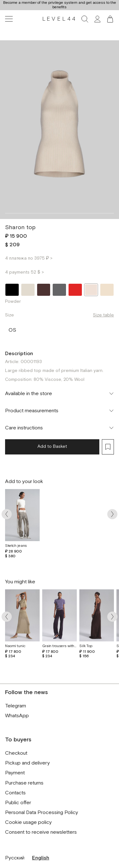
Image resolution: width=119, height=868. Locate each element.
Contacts (15, 793)
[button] (110, 19)
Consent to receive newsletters (41, 832)
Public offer (18, 803)
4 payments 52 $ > (24, 272)
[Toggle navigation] (9, 19)
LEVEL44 (60, 19)
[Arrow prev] (7, 514)
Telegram (16, 706)
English (41, 858)
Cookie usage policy (28, 822)
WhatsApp (17, 716)
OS (12, 329)
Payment (15, 773)
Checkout (16, 753)
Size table (103, 315)
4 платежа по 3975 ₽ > (29, 258)
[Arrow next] (112, 514)
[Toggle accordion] (60, 394)
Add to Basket (52, 447)
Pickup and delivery (27, 763)
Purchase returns (24, 783)
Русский (15, 858)
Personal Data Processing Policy (42, 813)
